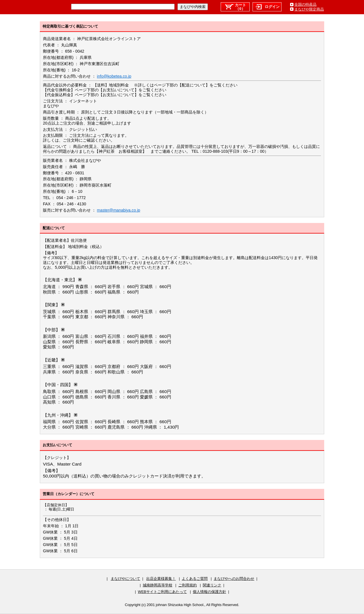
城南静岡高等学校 (158, 585)
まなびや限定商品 (309, 9)
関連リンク (212, 585)
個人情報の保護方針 (209, 592)
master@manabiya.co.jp (119, 210)
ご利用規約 (188, 585)
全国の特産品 (305, 4)
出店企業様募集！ (161, 579)
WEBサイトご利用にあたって (162, 592)
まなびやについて (125, 579)
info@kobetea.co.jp (114, 76)
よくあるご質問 (195, 579)
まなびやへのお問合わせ (234, 579)
